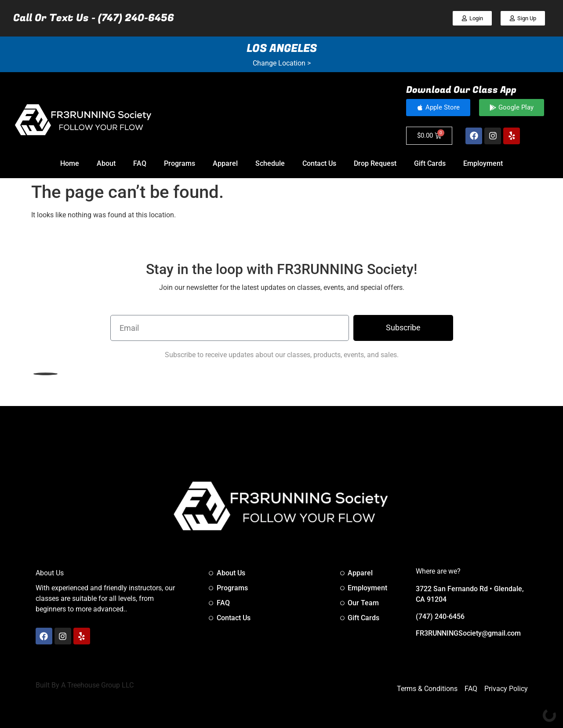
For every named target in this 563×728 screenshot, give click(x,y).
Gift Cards (430, 163)
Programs (180, 163)
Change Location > (282, 63)
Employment (483, 163)
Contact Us (319, 163)
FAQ (140, 163)
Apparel (225, 163)
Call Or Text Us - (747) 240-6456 (94, 18)
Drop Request (375, 163)
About (106, 163)
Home (70, 163)
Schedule (270, 163)
